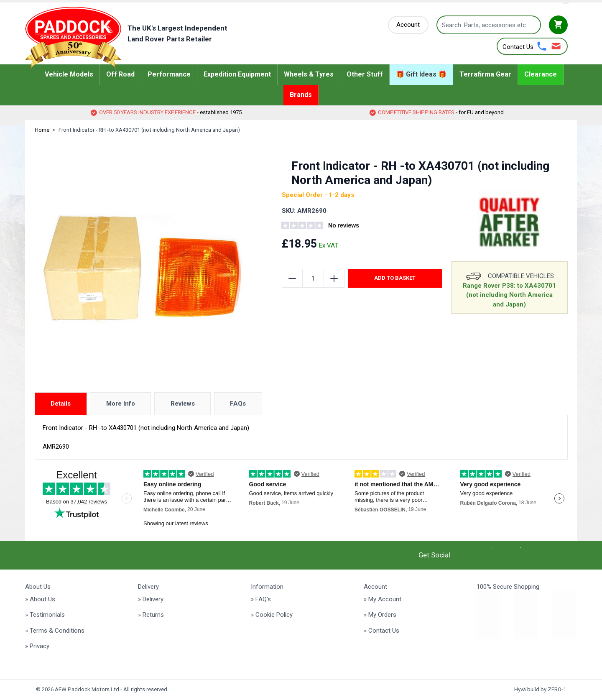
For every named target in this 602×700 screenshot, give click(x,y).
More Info (121, 404)
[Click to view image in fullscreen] (147, 262)
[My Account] (408, 25)
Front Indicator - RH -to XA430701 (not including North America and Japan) (149, 130)
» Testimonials (45, 615)
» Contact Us (381, 631)
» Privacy (37, 646)
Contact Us (518, 47)
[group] (332, 227)
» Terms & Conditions (55, 631)
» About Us (40, 599)
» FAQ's (261, 599)
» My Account (383, 599)
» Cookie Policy (272, 615)
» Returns (151, 615)
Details (61, 404)
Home (42, 130)
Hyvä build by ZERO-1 (540, 689)
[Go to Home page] (139, 38)
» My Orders (380, 615)
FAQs (238, 404)
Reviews (183, 404)
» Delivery (151, 599)
